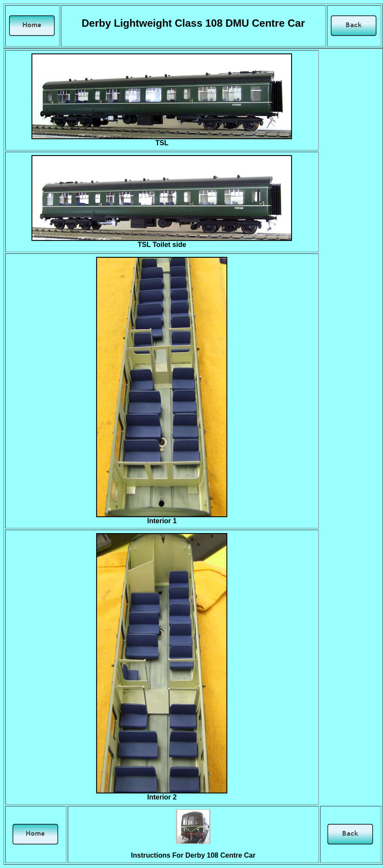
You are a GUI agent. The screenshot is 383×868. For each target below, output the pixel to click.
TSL (162, 143)
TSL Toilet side (162, 245)
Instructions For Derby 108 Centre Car (193, 855)
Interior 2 (162, 797)
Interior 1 (162, 521)
